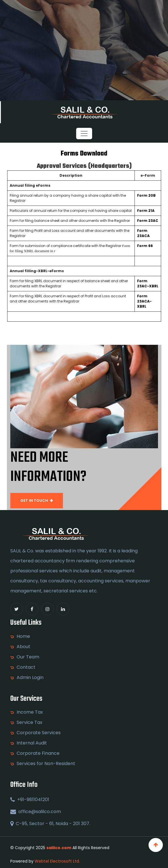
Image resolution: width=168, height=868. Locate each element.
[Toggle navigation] (84, 134)
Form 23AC (148, 221)
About (23, 647)
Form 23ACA (143, 233)
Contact (26, 667)
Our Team (28, 657)
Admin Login (30, 678)
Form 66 (145, 246)
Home (23, 636)
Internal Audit (32, 743)
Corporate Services (39, 733)
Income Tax (30, 712)
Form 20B (146, 195)
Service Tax (29, 722)
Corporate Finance (38, 753)
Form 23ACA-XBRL (144, 301)
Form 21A (146, 211)
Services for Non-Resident (46, 764)
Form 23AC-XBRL (148, 283)
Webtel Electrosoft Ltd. (57, 861)
